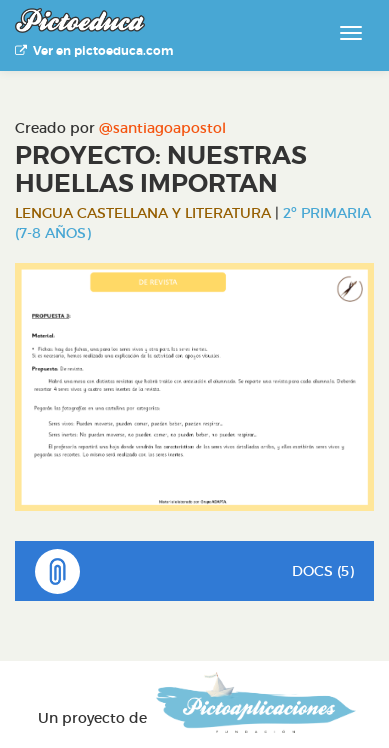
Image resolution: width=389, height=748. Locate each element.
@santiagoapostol (162, 128)
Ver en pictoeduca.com (94, 51)
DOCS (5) (194, 571)
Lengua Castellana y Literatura (143, 213)
